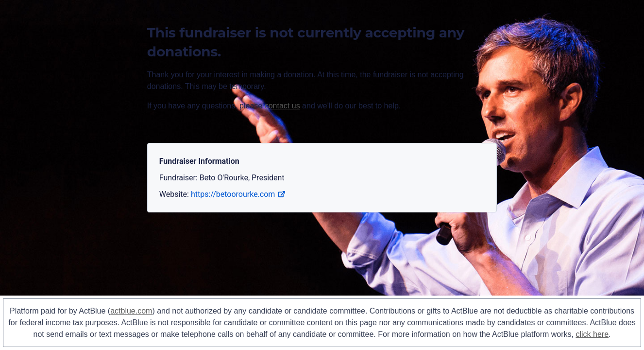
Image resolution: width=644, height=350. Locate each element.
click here (592, 334)
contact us (282, 106)
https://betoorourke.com (238, 194)
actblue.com (131, 311)
